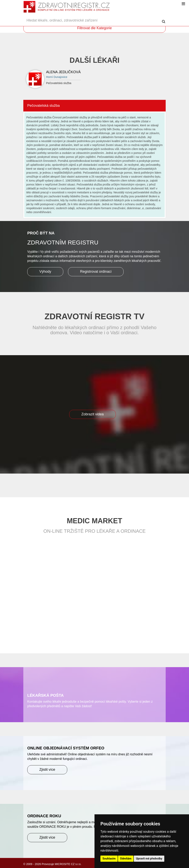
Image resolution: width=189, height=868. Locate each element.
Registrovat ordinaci (96, 272)
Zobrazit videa (92, 414)
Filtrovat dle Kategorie (94, 28)
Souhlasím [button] (109, 859)
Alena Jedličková (63, 72)
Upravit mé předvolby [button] (149, 859)
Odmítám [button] (126, 859)
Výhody (45, 272)
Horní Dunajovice (57, 77)
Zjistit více (47, 770)
